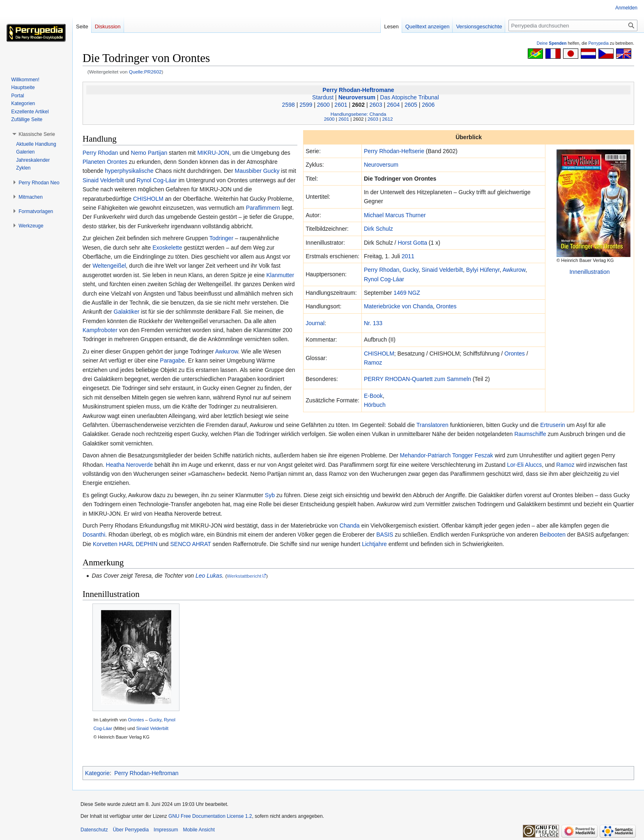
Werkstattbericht (244, 576)
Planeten (94, 162)
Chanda (350, 526)
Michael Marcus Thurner (395, 215)
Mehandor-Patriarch (425, 455)
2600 (323, 105)
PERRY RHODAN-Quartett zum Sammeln (417, 379)
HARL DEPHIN (138, 544)
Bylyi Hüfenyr (483, 270)
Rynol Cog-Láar (384, 279)
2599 (306, 105)
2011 (408, 256)
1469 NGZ (407, 293)
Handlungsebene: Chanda (358, 114)
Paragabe (172, 360)
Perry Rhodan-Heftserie (394, 151)
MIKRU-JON (213, 153)
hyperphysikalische (129, 171)
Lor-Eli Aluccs (524, 465)
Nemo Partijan (149, 153)
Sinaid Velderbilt (442, 270)
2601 (341, 105)
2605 (411, 105)
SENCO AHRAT (191, 544)
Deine (552, 43)
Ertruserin (553, 425)
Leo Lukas (209, 576)
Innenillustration (589, 272)
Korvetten (105, 544)
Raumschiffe (530, 434)
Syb (270, 495)
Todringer (221, 238)
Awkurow (514, 270)
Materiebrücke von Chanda (398, 306)
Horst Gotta (412, 243)
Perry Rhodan (382, 270)
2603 (376, 105)
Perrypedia (598, 43)
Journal (315, 323)
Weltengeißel (109, 266)
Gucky (411, 270)
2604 (393, 105)
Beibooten (553, 535)
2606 (428, 105)
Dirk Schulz (378, 229)
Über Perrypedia (131, 830)
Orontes (446, 306)
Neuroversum (357, 97)
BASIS (385, 535)
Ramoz (373, 363)
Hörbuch (375, 405)
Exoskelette (167, 248)
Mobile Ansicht (199, 830)
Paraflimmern (263, 208)
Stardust (323, 97)
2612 (387, 119)
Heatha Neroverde (129, 465)
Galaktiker (127, 312)
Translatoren (432, 425)
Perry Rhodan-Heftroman (146, 773)
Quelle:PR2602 (145, 72)
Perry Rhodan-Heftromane (358, 90)
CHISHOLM (379, 353)
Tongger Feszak (473, 455)
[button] (37, 134)
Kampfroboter (100, 330)
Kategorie (97, 773)
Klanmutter (281, 275)
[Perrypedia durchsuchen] (573, 25)
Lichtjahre (374, 544)
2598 (289, 105)
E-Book (373, 396)
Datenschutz (94, 830)
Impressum (166, 830)
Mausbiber (248, 171)
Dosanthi (94, 535)
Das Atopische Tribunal (409, 97)
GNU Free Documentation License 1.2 (210, 816)
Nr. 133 (373, 323)
